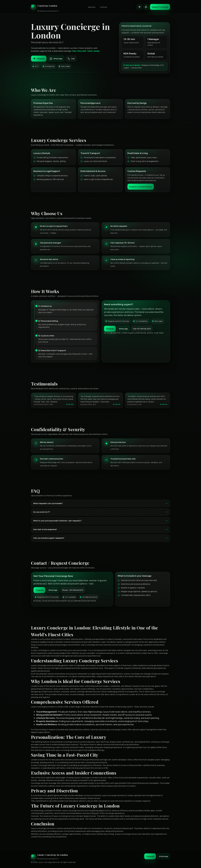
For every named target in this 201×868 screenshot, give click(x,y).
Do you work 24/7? (100, 512)
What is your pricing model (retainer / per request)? (100, 521)
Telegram (39, 59)
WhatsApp (56, 59)
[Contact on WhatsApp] (146, 7)
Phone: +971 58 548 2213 (73, 590)
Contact (104, 7)
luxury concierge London (116, 729)
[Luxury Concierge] (45, 7)
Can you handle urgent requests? (100, 538)
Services (92, 7)
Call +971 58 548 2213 (142, 329)
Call (71, 59)
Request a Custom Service (141, 187)
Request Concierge (160, 7)
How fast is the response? (100, 529)
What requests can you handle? (100, 503)
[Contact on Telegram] (139, 7)
